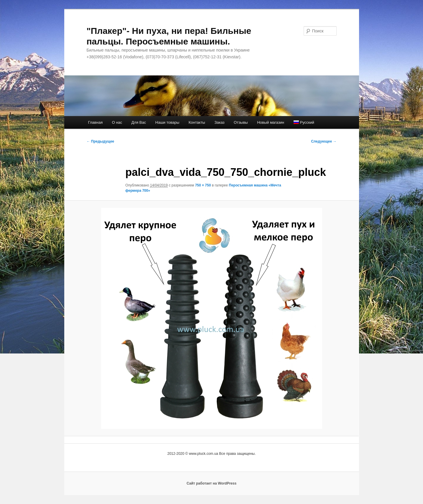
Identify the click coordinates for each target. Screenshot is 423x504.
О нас (117, 122)
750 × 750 (203, 185)
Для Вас (139, 122)
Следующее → (324, 141)
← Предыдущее (101, 141)
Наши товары (167, 122)
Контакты (197, 122)
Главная (95, 122)
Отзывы (241, 122)
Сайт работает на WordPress (211, 483)
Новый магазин (271, 122)
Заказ (219, 122)
